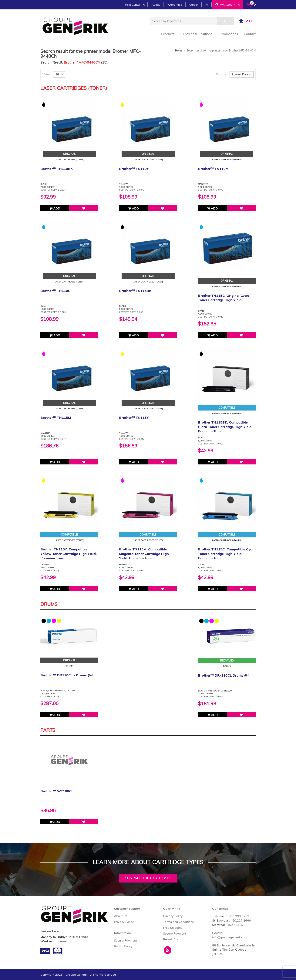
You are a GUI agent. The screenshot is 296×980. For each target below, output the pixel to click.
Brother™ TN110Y (134, 169)
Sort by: (221, 74)
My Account (228, 5)
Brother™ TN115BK (135, 291)
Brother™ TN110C (55, 291)
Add (55, 208)
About (156, 5)
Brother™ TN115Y (134, 418)
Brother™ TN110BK (57, 169)
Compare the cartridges (148, 878)
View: (46, 74)
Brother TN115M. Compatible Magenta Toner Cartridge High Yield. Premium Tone (144, 554)
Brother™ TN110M (213, 169)
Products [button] (169, 34)
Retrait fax (171, 939)
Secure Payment (126, 940)
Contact (250, 34)
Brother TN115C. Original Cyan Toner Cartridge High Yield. (223, 298)
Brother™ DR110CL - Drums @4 (67, 675)
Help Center (135, 5)
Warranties (175, 5)
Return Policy (123, 946)
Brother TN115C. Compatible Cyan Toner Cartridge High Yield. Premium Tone (226, 554)
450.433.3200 (237, 925)
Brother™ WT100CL (57, 791)
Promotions (229, 34)
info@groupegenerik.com (230, 937)
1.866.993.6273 (238, 916)
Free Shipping (173, 928)
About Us (121, 916)
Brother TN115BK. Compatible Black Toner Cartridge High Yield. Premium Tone (225, 427)
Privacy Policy (124, 922)
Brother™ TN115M (56, 418)
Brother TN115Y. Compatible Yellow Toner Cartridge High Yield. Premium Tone (69, 554)
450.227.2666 (241, 920)
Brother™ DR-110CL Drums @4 (224, 675)
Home (179, 51)
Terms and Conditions (178, 922)
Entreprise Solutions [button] (199, 34)
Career (194, 5)
